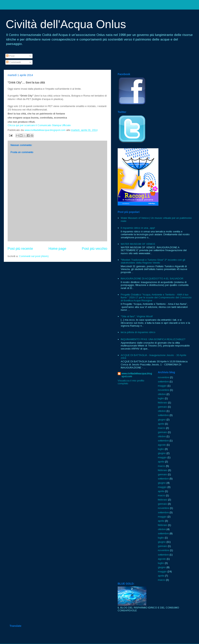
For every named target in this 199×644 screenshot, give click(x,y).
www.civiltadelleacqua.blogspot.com (137, 375)
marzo (161, 428)
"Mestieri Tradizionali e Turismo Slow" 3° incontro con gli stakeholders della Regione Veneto (153, 261)
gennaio (162, 407)
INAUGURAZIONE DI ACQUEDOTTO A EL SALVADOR (152, 279)
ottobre (162, 394)
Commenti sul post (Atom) (34, 256)
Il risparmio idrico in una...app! (138, 228)
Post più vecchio (95, 249)
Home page (57, 249)
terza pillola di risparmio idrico (138, 332)
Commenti (13, 62)
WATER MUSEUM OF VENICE (138, 244)
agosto (162, 445)
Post (10, 56)
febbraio (163, 403)
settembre (163, 382)
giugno (162, 420)
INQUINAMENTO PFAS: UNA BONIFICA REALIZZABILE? (153, 339)
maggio (162, 386)
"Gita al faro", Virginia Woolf (137, 316)
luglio (161, 398)
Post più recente (20, 249)
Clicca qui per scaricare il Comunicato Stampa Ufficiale (39, 125)
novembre (164, 377)
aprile (161, 424)
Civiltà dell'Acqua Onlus (66, 24)
